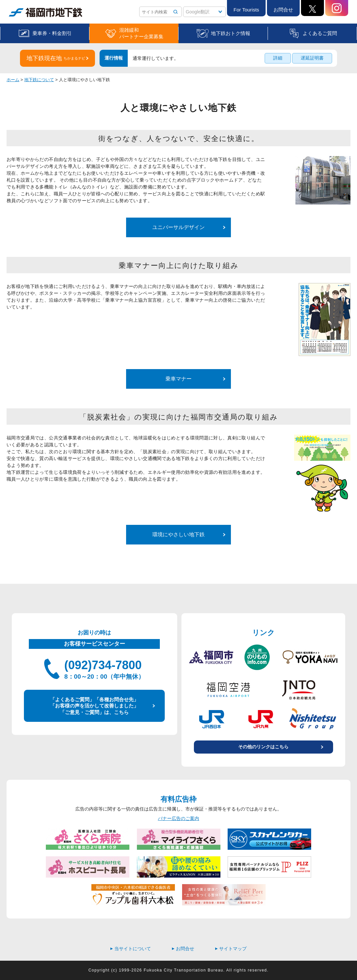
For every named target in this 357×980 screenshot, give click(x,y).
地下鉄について (39, 80)
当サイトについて (131, 949)
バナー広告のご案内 (178, 818)
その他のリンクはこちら (263, 747)
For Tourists (246, 10)
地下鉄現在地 (56, 58)
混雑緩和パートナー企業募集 (141, 33)
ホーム (13, 80)
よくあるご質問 (320, 33)
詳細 (278, 58)
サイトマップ (231, 949)
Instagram (337, 8)
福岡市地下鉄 (46, 12)
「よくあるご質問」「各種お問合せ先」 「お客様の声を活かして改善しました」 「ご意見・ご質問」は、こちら (94, 706)
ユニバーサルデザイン (178, 227)
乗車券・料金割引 (52, 33)
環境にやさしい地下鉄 (178, 535)
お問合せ (283, 10)
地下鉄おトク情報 (231, 33)
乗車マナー (178, 379)
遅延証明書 (312, 58)
